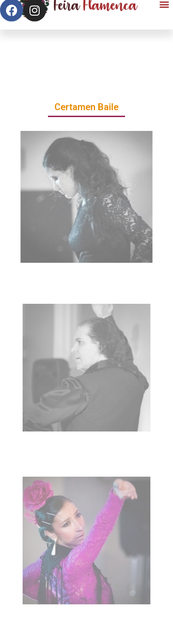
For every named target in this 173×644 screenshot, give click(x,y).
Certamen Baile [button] (86, 107)
